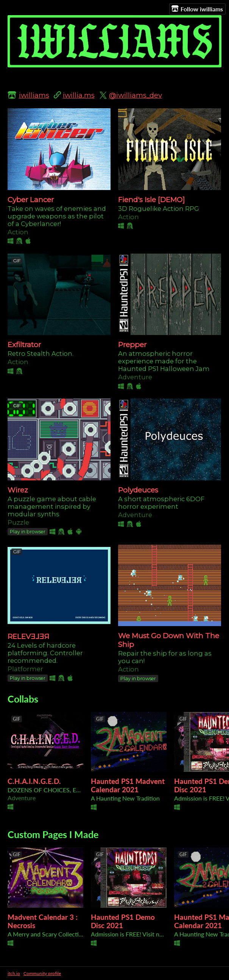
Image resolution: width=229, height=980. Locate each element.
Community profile (42, 973)
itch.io (14, 973)
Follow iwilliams (197, 9)
